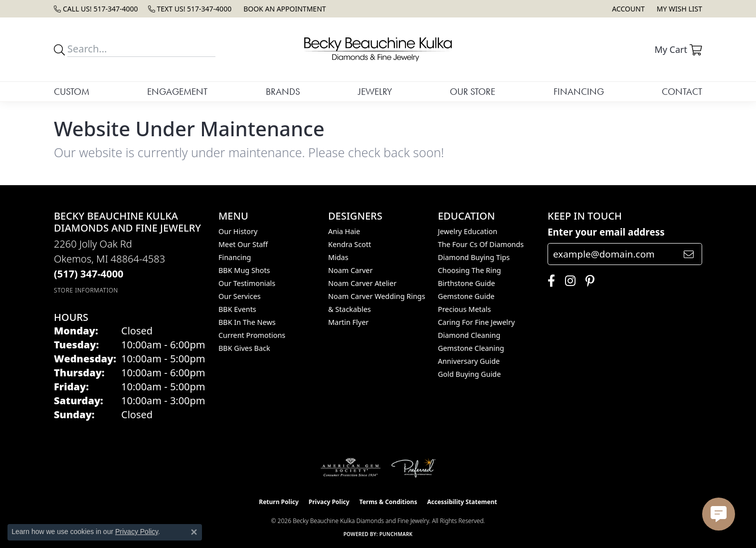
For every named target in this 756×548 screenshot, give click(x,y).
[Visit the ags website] (351, 468)
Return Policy (279, 502)
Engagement (177, 92)
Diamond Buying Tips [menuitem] (474, 257)
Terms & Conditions (388, 502)
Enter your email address (606, 232)
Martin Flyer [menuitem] (348, 322)
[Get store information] (86, 290)
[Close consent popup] (194, 532)
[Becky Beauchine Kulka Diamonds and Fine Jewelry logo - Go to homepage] (378, 49)
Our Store (472, 92)
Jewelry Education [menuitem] (468, 231)
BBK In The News (247, 322)
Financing (579, 92)
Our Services (240, 296)
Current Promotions (252, 335)
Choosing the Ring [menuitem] (470, 270)
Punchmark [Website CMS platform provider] (396, 534)
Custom (72, 92)
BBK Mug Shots (244, 270)
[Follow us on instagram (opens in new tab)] (568, 281)
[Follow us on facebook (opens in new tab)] (549, 281)
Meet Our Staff (243, 244)
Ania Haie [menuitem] (344, 231)
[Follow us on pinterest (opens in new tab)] (587, 281)
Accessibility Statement (462, 502)
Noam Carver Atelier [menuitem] (362, 283)
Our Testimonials (247, 283)
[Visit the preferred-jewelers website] (413, 468)
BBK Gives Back (244, 348)
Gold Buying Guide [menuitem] (469, 374)
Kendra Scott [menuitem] (350, 244)
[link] (96, 9)
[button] (627, 9)
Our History (238, 231)
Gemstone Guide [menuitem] (466, 296)
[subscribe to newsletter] (689, 254)
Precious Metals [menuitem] (464, 309)
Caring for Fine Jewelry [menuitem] (476, 322)
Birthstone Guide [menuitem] (467, 283)
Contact (682, 92)
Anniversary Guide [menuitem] (469, 361)
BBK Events (237, 309)
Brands (283, 92)
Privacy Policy (329, 502)
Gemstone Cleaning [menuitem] (471, 348)
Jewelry (375, 92)
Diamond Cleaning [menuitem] (469, 335)
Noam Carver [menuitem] (350, 270)
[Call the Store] (89, 274)
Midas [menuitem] (338, 257)
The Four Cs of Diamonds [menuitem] (481, 244)
